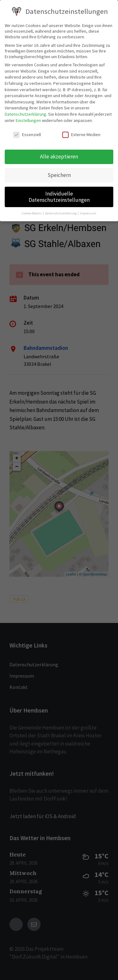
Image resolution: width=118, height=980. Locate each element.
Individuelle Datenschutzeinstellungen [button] (59, 197)
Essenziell (27, 135)
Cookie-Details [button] (32, 213)
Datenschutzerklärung (25, 114)
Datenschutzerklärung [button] (61, 213)
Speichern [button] (59, 175)
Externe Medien (81, 135)
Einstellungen (28, 120)
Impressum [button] (88, 213)
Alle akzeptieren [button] (59, 157)
